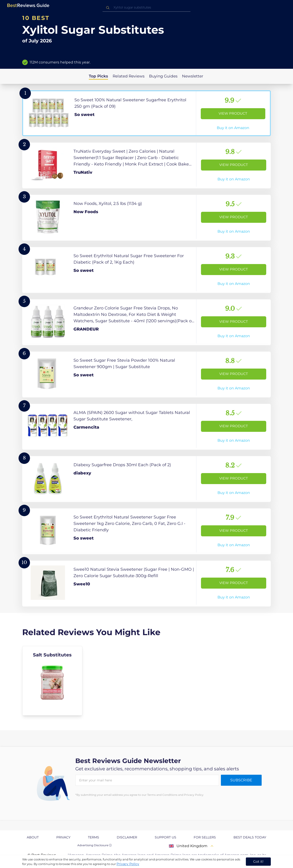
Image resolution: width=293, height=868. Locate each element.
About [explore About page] (33, 837)
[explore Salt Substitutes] (52, 681)
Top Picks (98, 76)
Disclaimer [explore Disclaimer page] (127, 837)
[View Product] (146, 113)
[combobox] (146, 7)
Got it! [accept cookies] (258, 861)
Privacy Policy (128, 864)
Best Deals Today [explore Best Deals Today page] (250, 837)
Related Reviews (129, 76)
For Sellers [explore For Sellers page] (205, 837)
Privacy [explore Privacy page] (63, 837)
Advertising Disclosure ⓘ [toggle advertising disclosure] (95, 845)
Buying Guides (163, 76)
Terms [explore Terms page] (94, 837)
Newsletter (193, 76)
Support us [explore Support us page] (165, 837)
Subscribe (241, 780)
